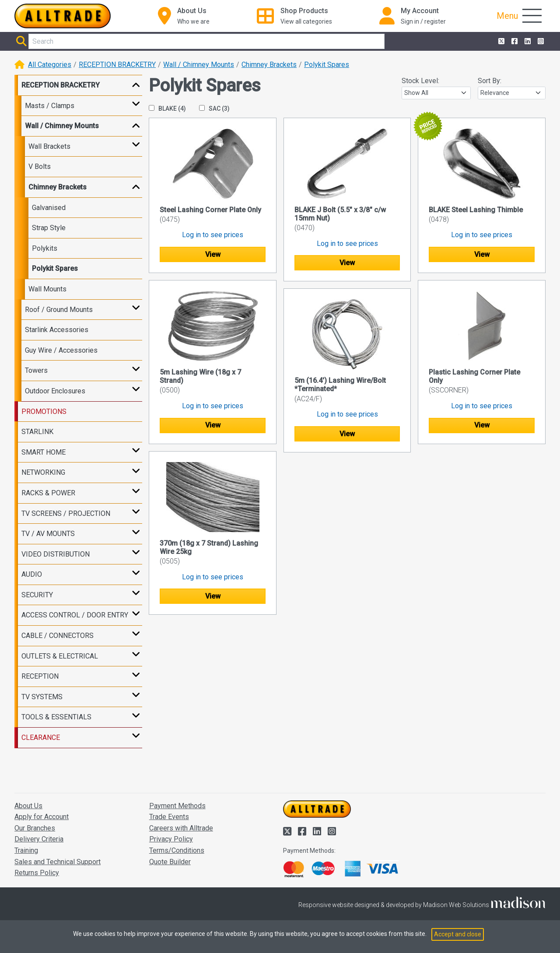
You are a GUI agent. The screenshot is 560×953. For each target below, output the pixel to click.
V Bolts (40, 166)
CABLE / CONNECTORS (58, 636)
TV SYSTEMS (42, 697)
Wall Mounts (47, 289)
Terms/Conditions (177, 850)
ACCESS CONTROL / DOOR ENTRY (75, 615)
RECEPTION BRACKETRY (117, 65)
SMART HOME (44, 452)
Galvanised (49, 208)
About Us (28, 806)
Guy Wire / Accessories (61, 350)
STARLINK (37, 432)
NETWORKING (43, 472)
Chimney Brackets (269, 65)
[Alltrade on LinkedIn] (527, 42)
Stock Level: (420, 81)
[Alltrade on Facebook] (514, 42)
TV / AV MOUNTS (48, 534)
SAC (214, 109)
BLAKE (167, 109)
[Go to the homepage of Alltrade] (63, 16)
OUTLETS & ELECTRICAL (60, 656)
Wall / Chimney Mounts (199, 65)
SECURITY (37, 595)
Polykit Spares (327, 65)
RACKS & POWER (48, 493)
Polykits (45, 248)
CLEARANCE (41, 738)
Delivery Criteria (39, 839)
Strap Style (49, 228)
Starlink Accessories (57, 330)
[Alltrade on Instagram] (540, 42)
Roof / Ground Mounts (59, 310)
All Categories (50, 65)
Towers (36, 370)
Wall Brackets (49, 146)
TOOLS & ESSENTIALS (56, 717)
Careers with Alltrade (181, 828)
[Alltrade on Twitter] (500, 42)
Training (26, 850)
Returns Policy (37, 873)
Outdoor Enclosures (55, 391)
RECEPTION (40, 676)
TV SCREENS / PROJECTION (66, 513)
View (213, 254)
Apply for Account (42, 817)
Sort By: (490, 81)
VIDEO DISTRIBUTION (56, 554)
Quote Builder (170, 862)
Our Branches (35, 828)
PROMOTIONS (44, 412)
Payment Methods (177, 806)
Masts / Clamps (50, 106)
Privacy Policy (171, 839)
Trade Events (169, 817)
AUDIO (32, 574)
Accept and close (458, 934)
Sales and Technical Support (58, 862)
